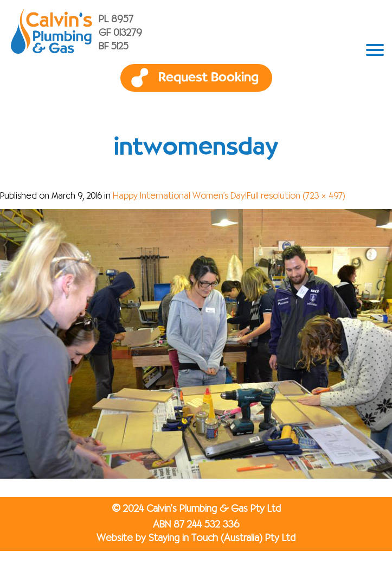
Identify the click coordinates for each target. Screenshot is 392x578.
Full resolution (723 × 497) (296, 196)
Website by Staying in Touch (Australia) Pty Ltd (196, 538)
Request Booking (208, 78)
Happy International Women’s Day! (180, 196)
